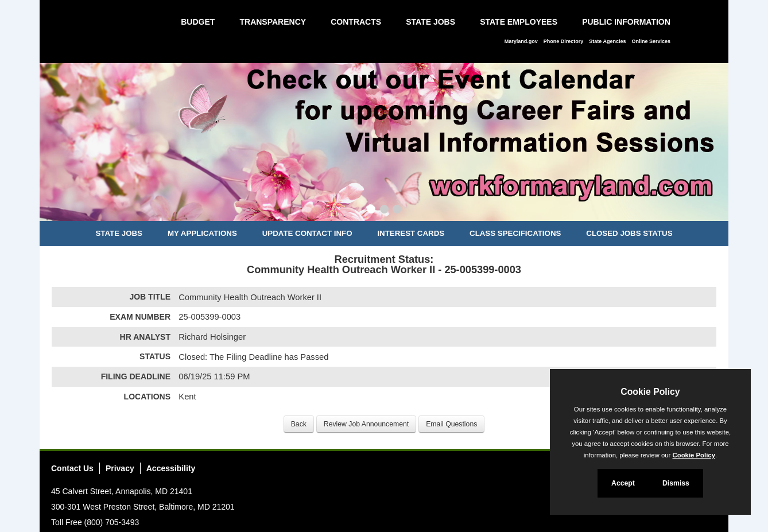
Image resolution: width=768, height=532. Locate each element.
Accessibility (171, 468)
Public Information (626, 22)
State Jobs (430, 22)
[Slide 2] (384, 211)
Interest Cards (411, 233)
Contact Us (72, 468)
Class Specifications (515, 233)
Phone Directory (564, 41)
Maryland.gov (521, 41)
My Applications (202, 233)
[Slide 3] (397, 211)
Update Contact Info (307, 233)
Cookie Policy (650, 392)
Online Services (651, 41)
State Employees (519, 22)
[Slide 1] (371, 211)
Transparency (273, 22)
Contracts (356, 22)
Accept (623, 483)
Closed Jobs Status (629, 233)
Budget (198, 22)
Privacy (120, 468)
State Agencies (607, 41)
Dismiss (676, 483)
